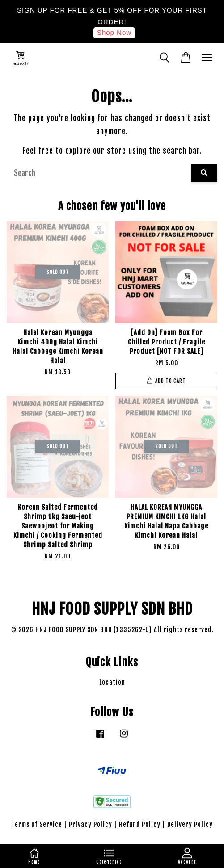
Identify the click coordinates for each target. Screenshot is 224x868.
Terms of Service (37, 824)
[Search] (99, 173)
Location (112, 682)
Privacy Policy (91, 824)
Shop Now (114, 32)
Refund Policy (140, 824)
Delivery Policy (190, 824)
